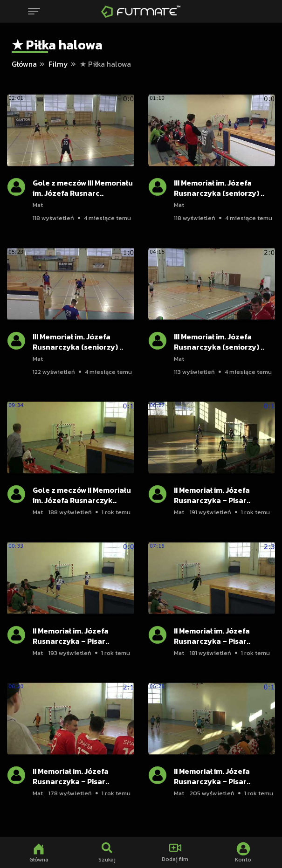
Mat (38, 205)
